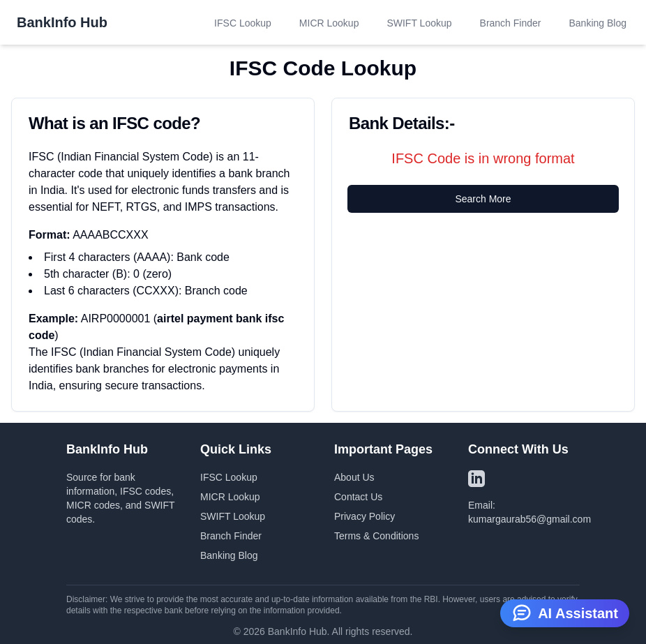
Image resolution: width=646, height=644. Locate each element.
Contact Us (358, 497)
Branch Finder (511, 23)
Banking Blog (598, 23)
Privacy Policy (365, 516)
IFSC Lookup (243, 23)
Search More (483, 199)
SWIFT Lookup (419, 23)
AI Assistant (565, 612)
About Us (354, 477)
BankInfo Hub (62, 22)
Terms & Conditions (376, 536)
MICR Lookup (329, 23)
